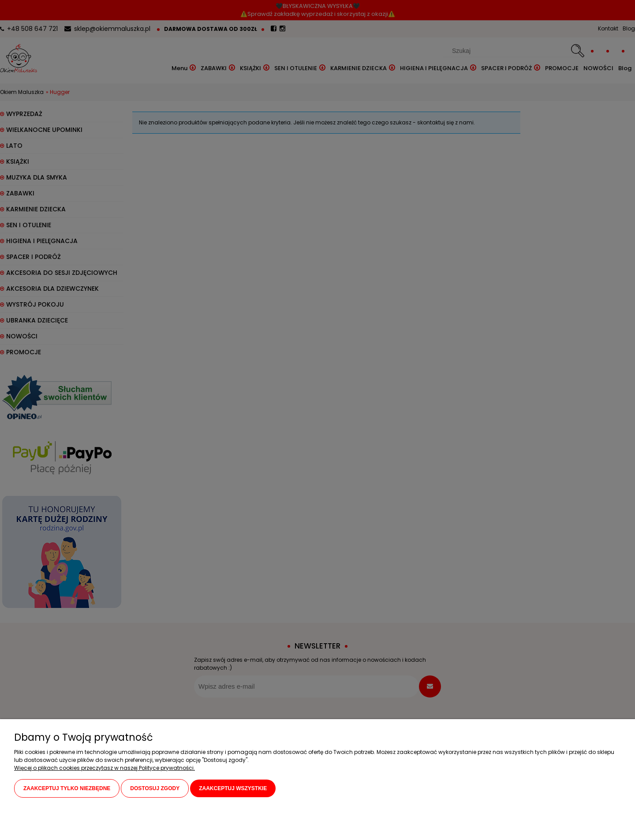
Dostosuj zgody (155, 788)
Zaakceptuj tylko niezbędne (67, 788)
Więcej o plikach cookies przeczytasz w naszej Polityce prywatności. (105, 768)
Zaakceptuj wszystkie (233, 788)
